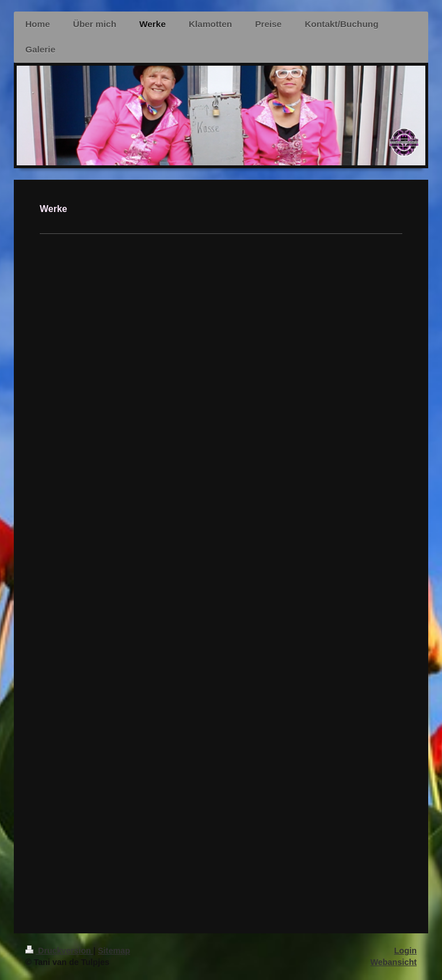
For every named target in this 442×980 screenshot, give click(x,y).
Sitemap (114, 951)
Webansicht (394, 962)
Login (405, 951)
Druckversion (59, 951)
